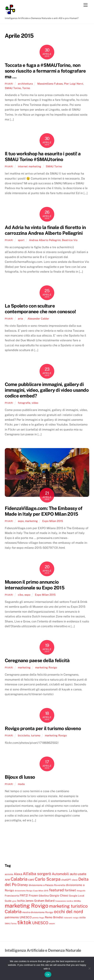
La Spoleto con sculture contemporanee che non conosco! (40, 309)
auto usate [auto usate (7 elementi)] (78, 874)
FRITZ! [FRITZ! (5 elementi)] (24, 895)
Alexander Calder (38, 319)
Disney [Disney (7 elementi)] (23, 885)
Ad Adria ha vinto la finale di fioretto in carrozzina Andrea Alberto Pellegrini (45, 230)
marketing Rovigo (46, 667)
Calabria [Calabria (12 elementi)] (19, 879)
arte (20, 319)
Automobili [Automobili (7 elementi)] (61, 874)
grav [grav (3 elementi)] (14, 901)
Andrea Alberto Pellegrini (45, 240)
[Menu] (86, 5)
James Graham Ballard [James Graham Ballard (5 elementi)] (40, 901)
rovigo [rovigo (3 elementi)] (76, 918)
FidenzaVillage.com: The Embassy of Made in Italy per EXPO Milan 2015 (44, 511)
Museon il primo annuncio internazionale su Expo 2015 (35, 585)
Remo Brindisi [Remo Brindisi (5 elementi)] (54, 917)
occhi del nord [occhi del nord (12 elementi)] (68, 911)
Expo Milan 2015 (53, 521)
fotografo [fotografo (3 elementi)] (81, 891)
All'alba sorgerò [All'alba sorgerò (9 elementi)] (37, 874)
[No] (89, 968)
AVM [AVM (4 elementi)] (7, 880)
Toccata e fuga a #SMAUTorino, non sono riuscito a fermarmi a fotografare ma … (45, 71)
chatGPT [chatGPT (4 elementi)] (66, 880)
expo (21, 521)
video (35, 403)
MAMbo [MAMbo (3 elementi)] (77, 901)
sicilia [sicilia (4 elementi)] (82, 917)
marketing (31, 521)
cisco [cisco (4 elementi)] (75, 880)
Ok (48, 975)
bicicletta (24, 735)
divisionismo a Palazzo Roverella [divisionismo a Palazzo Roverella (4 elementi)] (47, 885)
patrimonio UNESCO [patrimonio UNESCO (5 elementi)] (18, 917)
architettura (25, 84)
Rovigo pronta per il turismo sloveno (43, 728)
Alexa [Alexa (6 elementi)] (18, 874)
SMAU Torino (13, 88)
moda (21, 784)
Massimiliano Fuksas (50, 84)
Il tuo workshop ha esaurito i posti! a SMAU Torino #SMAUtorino (43, 157)
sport (21, 240)
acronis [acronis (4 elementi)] (9, 874)
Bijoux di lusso (20, 777)
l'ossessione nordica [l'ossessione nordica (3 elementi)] (64, 901)
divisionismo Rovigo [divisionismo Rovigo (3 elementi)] (24, 891)
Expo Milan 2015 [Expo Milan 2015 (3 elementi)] (41, 891)
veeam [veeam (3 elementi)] (52, 923)
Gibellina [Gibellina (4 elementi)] (44, 896)
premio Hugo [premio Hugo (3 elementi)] (38, 918)
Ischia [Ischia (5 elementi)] (21, 901)
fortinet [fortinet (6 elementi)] (70, 890)
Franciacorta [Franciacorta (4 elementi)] (12, 896)
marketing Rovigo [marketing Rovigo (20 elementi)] (27, 906)
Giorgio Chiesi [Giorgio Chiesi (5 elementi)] (59, 895)
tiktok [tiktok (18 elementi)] (24, 922)
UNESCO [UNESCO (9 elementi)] (40, 923)
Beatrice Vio (70, 240)
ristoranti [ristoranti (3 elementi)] (68, 918)
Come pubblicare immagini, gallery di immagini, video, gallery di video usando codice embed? (47, 390)
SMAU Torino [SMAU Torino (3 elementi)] (11, 923)
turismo (36, 735)
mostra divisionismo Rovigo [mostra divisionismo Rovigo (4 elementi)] (38, 912)
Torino (26, 88)
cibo (21, 595)
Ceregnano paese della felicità (37, 660)
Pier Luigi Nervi (74, 84)
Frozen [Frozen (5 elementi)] (33, 895)
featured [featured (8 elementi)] (56, 890)
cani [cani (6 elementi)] (31, 880)
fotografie (24, 403)
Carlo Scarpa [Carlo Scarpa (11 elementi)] (48, 879)
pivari (9, 84)
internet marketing (30, 166)
